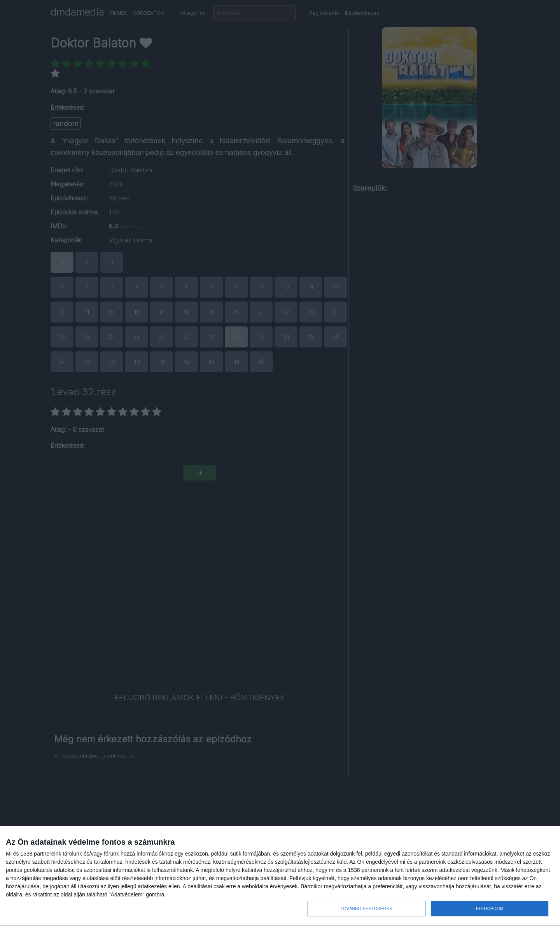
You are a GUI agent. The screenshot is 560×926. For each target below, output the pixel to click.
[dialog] (280, 876)
